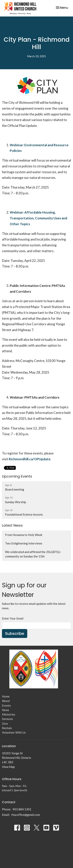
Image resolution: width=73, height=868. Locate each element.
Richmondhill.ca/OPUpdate (30, 459)
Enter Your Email (13, 618)
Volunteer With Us (14, 732)
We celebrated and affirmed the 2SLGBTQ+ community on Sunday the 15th (33, 554)
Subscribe (15, 633)
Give (5, 723)
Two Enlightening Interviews (24, 543)
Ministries (9, 714)
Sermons (7, 719)
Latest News (12, 525)
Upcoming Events (17, 476)
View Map (8, 767)
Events (6, 705)
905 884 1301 (22, 809)
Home (6, 696)
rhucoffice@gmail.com (26, 815)
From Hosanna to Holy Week (24, 535)
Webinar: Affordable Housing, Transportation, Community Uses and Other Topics (38, 218)
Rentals (7, 728)
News (6, 710)
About (6, 701)
